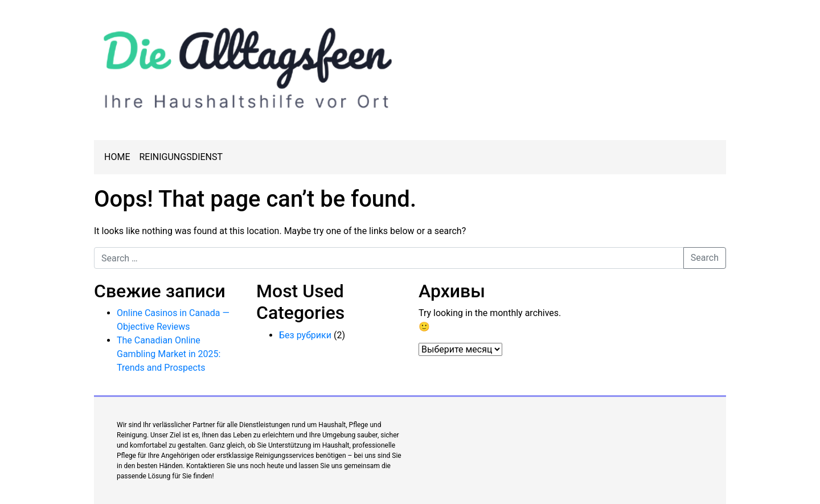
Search (705, 258)
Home (117, 157)
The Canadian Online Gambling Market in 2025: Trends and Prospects (169, 354)
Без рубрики (305, 335)
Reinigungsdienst (181, 157)
